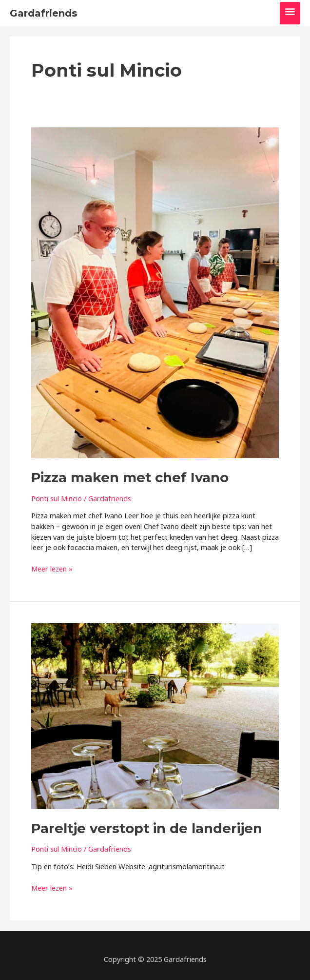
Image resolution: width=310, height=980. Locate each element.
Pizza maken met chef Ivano (130, 478)
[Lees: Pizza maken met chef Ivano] (155, 292)
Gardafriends (44, 13)
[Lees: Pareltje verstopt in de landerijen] (155, 715)
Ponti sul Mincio (57, 498)
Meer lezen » (52, 569)
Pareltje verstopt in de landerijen (147, 828)
